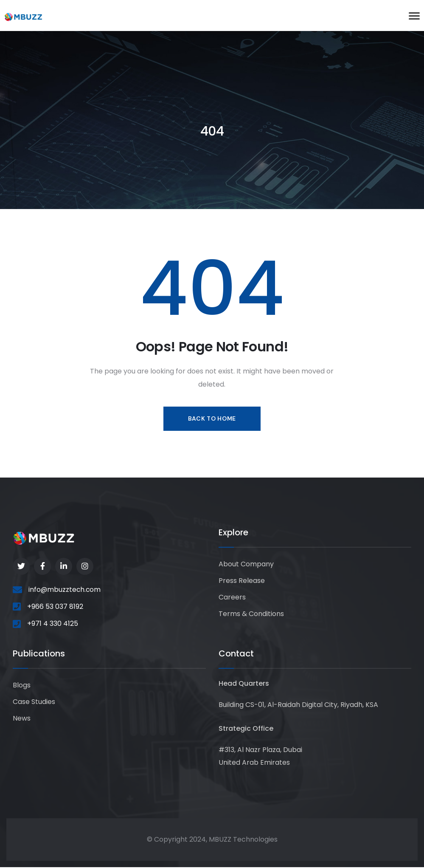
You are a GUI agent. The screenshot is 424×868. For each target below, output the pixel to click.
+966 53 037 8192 (55, 607)
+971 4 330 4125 (53, 624)
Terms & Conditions (251, 616)
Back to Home (212, 418)
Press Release (242, 582)
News (22, 720)
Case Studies (34, 703)
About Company (246, 565)
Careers (232, 599)
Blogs (22, 686)
